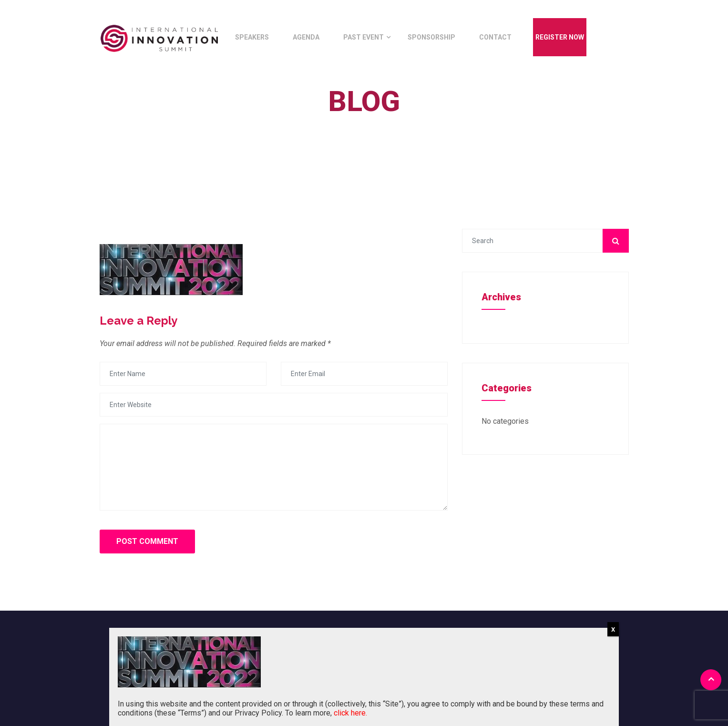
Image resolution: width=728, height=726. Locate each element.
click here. (350, 713)
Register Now (560, 37)
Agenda (306, 37)
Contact (495, 37)
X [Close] (613, 629)
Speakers (252, 37)
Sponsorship (431, 37)
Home (357, 123)
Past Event (364, 37)
